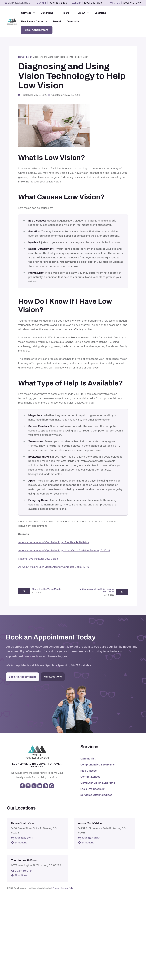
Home (21, 57)
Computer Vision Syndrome (98, 783)
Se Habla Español (19, 3)
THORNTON (114, 3)
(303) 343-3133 (93, 3)
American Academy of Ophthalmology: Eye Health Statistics (54, 542)
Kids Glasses (89, 771)
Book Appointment (37, 30)
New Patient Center (36, 21)
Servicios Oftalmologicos (96, 795)
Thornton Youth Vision (24, 860)
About (85, 13)
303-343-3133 (91, 838)
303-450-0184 (24, 871)
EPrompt (55, 888)
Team (69, 13)
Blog (29, 57)
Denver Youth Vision (23, 823)
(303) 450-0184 (132, 3)
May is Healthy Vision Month (46, 589)
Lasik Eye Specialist (93, 789)
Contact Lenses (90, 777)
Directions (21, 843)
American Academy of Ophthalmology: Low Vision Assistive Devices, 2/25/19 (64, 550)
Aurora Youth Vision (90, 823)
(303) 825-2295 (58, 3)
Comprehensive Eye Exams (98, 765)
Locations (104, 13)
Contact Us (73, 21)
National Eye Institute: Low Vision (38, 559)
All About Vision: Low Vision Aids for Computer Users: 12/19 (54, 567)
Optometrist (88, 759)
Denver (41, 3)
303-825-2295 (24, 838)
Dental (57, 21)
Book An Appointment (22, 677)
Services (30, 13)
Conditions (50, 13)
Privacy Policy (68, 888)
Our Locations (53, 677)
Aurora (77, 3)
